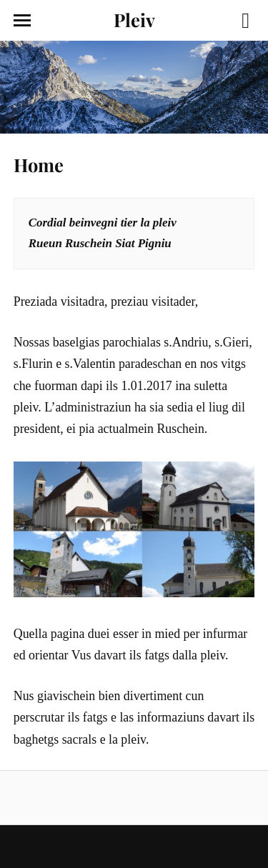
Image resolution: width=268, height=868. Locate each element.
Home (39, 164)
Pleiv (134, 19)
